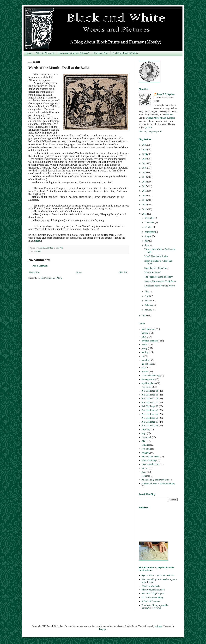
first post (169, 115)
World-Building (149, 460)
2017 (145, 186)
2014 (145, 200)
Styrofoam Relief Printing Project (160, 286)
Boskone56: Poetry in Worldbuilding (158, 483)
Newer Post (34, 272)
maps (144, 433)
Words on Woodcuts (151, 586)
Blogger (103, 629)
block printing (148, 329)
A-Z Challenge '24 (150, 414)
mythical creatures (150, 341)
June (147, 245)
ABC (144, 441)
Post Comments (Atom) (52, 278)
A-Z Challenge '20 (150, 399)
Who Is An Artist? (153, 272)
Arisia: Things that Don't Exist (155, 480)
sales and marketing (151, 375)
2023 (145, 159)
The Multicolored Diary (152, 598)
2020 (145, 173)
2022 (145, 163)
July (147, 241)
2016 (145, 191)
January (149, 310)
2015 (145, 196)
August (148, 236)
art (143, 356)
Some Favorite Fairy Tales (156, 268)
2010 (145, 316)
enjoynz (159, 626)
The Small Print (101, 53)
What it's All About (45, 53)
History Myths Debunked (153, 590)
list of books (147, 364)
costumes (146, 476)
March (148, 301)
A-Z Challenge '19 (150, 395)
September (150, 232)
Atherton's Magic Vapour (153, 594)
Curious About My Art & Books (160, 118)
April (148, 296)
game (144, 472)
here (38, 241)
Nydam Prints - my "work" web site (158, 575)
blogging (146, 453)
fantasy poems (148, 379)
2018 (145, 182)
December (150, 218)
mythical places (149, 383)
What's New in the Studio (156, 256)
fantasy (145, 333)
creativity (146, 429)
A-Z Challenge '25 (150, 418)
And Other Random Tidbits (125, 53)
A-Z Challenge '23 (150, 410)
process (145, 372)
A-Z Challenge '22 (150, 406)
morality (145, 360)
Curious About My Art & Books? (74, 53)
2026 (145, 145)
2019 (145, 177)
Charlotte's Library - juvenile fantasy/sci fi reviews (155, 607)
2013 (145, 205)
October (149, 227)
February (149, 305)
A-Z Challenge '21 (150, 403)
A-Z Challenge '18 (150, 391)
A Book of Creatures (151, 601)
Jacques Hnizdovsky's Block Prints (160, 281)
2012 (145, 209)
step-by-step (147, 387)
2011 (145, 214)
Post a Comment (40, 266)
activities (146, 445)
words (39, 251)
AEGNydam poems (151, 457)
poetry (145, 348)
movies (145, 468)
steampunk (147, 437)
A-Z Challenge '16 (150, 426)
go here (148, 127)
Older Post (123, 272)
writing (145, 352)
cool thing (146, 449)
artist (144, 337)
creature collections (150, 464)
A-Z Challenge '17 (150, 422)
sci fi (144, 368)
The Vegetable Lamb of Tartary (159, 277)
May (147, 291)
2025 (145, 150)
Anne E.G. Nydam (166, 94)
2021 (145, 168)
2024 (145, 154)
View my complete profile (151, 132)
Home (29, 53)
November (150, 222)
